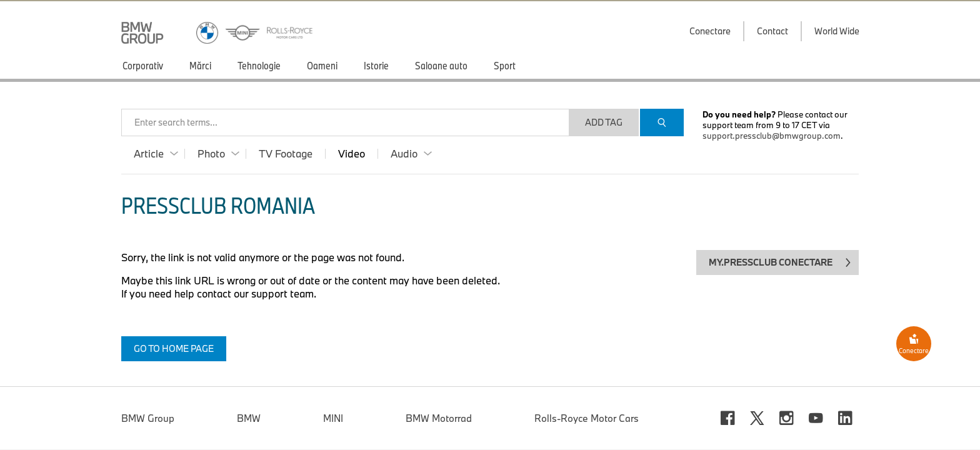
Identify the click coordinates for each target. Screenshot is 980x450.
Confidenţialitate (594, 437)
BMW (249, 394)
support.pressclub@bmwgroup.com (772, 136)
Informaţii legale (459, 437)
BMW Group (148, 394)
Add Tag (604, 122)
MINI (333, 394)
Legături (232, 437)
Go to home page (174, 348)
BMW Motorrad (439, 394)
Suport (136, 437)
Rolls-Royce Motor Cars (587, 394)
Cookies (712, 437)
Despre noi (337, 437)
